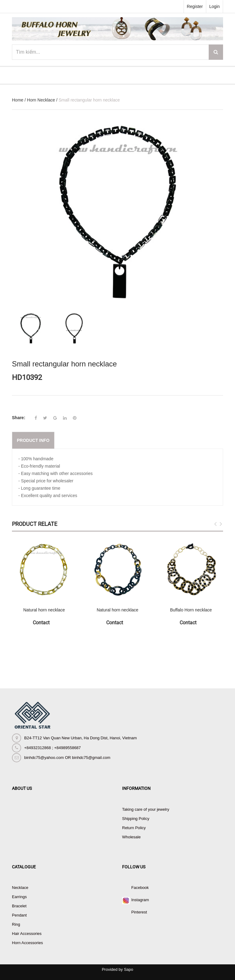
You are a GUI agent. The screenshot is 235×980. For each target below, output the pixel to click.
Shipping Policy (136, 819)
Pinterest (139, 912)
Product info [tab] (33, 440)
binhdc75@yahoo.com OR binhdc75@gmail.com (67, 758)
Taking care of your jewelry (146, 809)
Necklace (20, 888)
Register (195, 6)
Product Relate (35, 524)
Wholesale (131, 837)
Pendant (19, 915)
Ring (16, 924)
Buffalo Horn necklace (191, 610)
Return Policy (134, 828)
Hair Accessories (27, 934)
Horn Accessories (27, 943)
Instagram (140, 900)
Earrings (19, 897)
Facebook (140, 888)
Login (214, 6)
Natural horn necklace (44, 610)
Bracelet (19, 906)
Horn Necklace (41, 100)
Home (18, 100)
